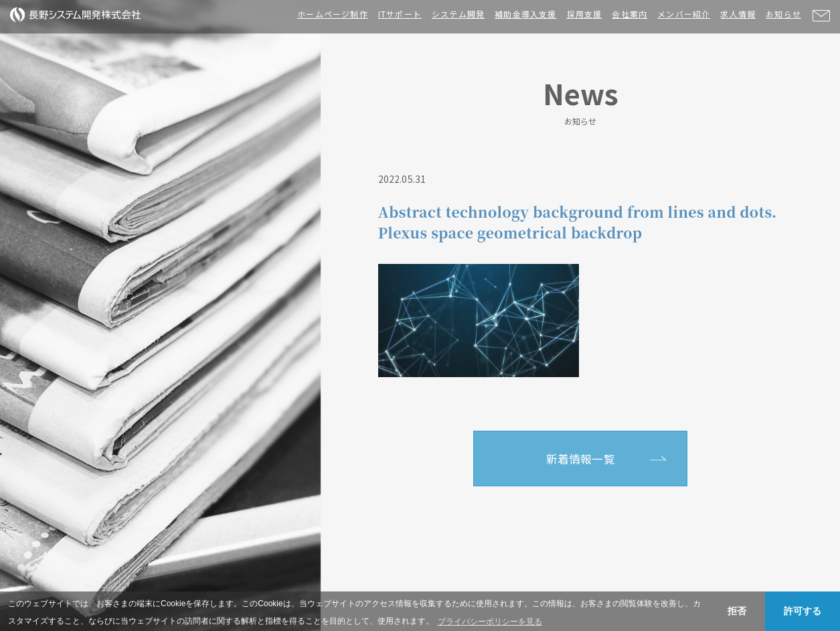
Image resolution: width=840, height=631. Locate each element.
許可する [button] (803, 611)
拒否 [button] (737, 611)
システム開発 (458, 14)
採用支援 (585, 14)
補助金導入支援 (525, 14)
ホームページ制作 (333, 14)
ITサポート (400, 14)
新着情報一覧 (581, 459)
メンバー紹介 (684, 14)
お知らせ (783, 14)
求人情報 (738, 14)
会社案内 (629, 14)
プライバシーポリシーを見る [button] (490, 622)
